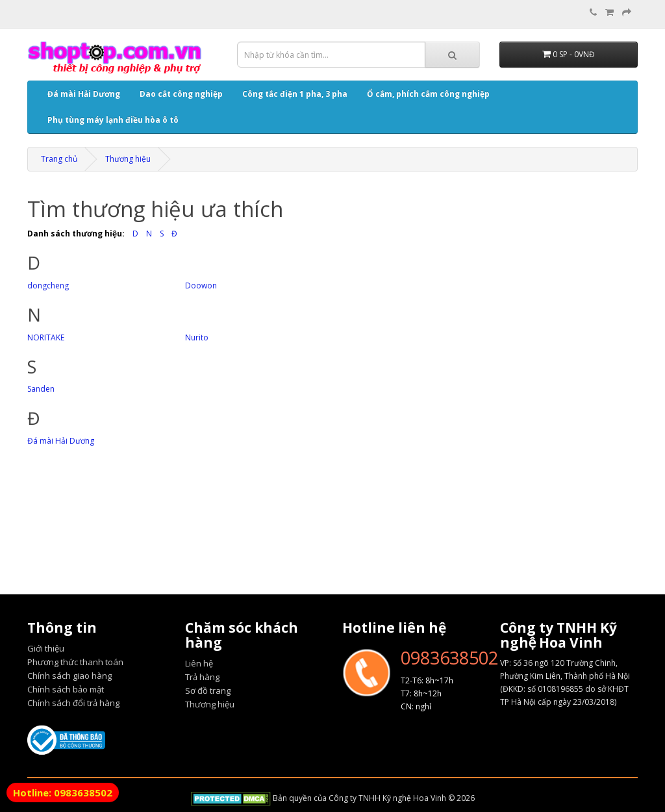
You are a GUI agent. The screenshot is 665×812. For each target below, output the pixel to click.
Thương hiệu (128, 159)
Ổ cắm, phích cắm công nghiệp (428, 94)
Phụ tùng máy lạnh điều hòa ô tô (113, 120)
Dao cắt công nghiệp (181, 94)
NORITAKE (46, 337)
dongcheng (48, 285)
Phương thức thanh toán (75, 662)
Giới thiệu (46, 648)
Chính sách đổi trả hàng (73, 703)
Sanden (41, 389)
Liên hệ (199, 663)
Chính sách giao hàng (69, 676)
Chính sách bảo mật (66, 689)
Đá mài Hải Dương (84, 94)
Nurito (197, 337)
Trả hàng (202, 677)
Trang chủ (59, 159)
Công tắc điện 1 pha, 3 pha (295, 94)
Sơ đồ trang (208, 691)
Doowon (201, 285)
